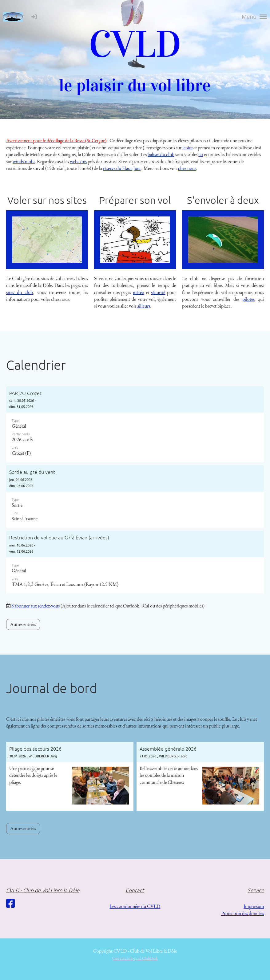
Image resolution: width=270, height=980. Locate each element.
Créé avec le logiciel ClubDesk (135, 958)
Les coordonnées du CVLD (135, 906)
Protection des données (242, 913)
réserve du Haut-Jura (122, 168)
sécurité (158, 292)
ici (201, 154)
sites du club (20, 292)
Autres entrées (23, 624)
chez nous (187, 168)
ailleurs (144, 306)
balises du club (161, 154)
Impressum (254, 906)
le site (187, 148)
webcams (78, 161)
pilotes (248, 299)
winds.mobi (24, 161)
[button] (135, 424)
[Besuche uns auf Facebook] (10, 904)
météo (139, 292)
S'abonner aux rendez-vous (36, 606)
